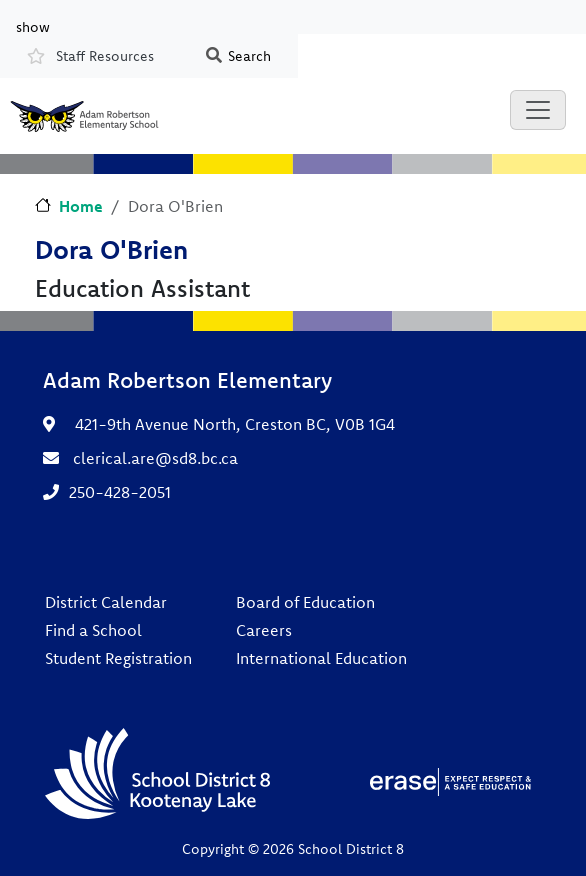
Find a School (93, 630)
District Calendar (106, 602)
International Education (321, 658)
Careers (264, 630)
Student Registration (118, 658)
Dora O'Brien (111, 249)
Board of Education (305, 602)
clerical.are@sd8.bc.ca (155, 458)
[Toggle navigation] (538, 110)
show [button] (33, 26)
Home (81, 206)
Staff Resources (105, 56)
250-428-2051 (120, 492)
